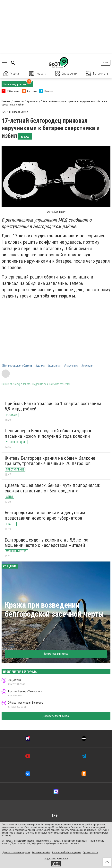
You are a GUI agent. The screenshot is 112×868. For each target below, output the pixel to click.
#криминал (54, 366)
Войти (106, 63)
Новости (38, 73)
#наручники (71, 366)
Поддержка (50, 859)
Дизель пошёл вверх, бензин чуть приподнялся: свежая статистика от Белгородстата (52, 488)
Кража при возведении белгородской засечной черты (54, 610)
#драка (40, 366)
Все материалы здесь (56, 654)
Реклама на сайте (41, 853)
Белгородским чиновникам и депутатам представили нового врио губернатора (45, 515)
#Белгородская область (17, 366)
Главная (12, 73)
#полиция (87, 366)
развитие (63, 859)
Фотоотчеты (97, 73)
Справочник (66, 73)
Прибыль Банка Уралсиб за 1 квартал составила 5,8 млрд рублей (53, 406)
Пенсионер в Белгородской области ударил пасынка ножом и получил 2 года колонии (48, 434)
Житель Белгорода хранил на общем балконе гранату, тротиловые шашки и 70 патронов (50, 461)
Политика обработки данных (66, 853)
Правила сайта (90, 853)
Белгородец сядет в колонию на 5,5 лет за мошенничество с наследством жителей (47, 543)
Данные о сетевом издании (16, 853)
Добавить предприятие (56, 716)
